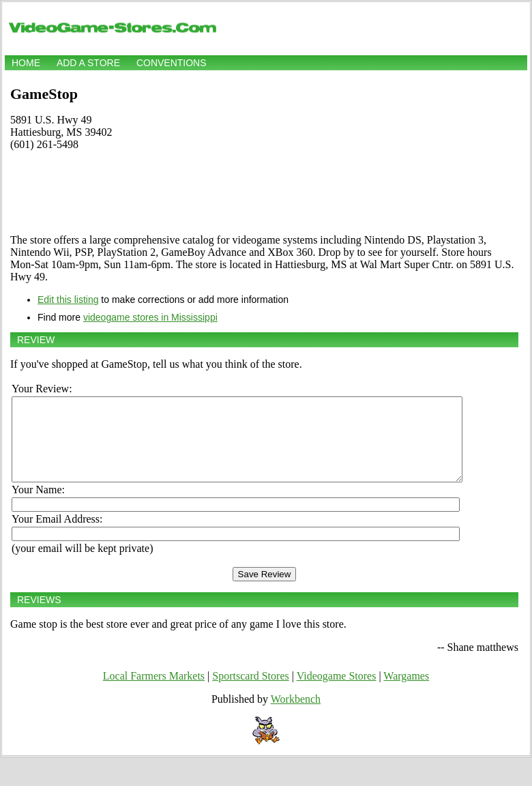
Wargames (406, 692)
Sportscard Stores (250, 692)
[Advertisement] (264, 192)
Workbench (296, 715)
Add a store (88, 63)
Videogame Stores (337, 692)
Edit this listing (68, 300)
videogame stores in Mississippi (150, 317)
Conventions (172, 63)
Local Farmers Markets (154, 692)
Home (26, 63)
